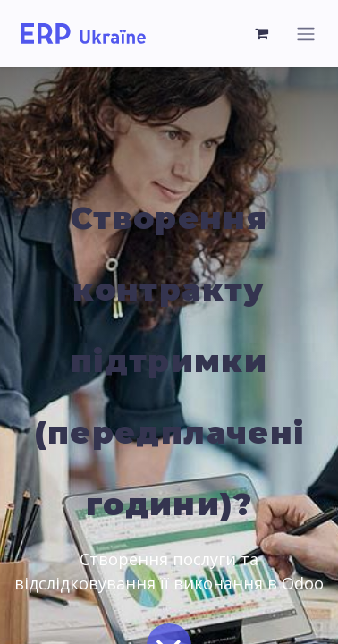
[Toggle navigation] (306, 34)
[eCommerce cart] (262, 33)
